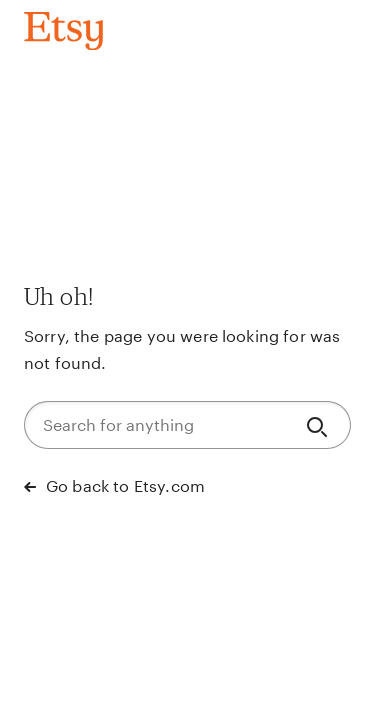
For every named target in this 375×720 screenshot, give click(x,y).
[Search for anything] (157, 425)
